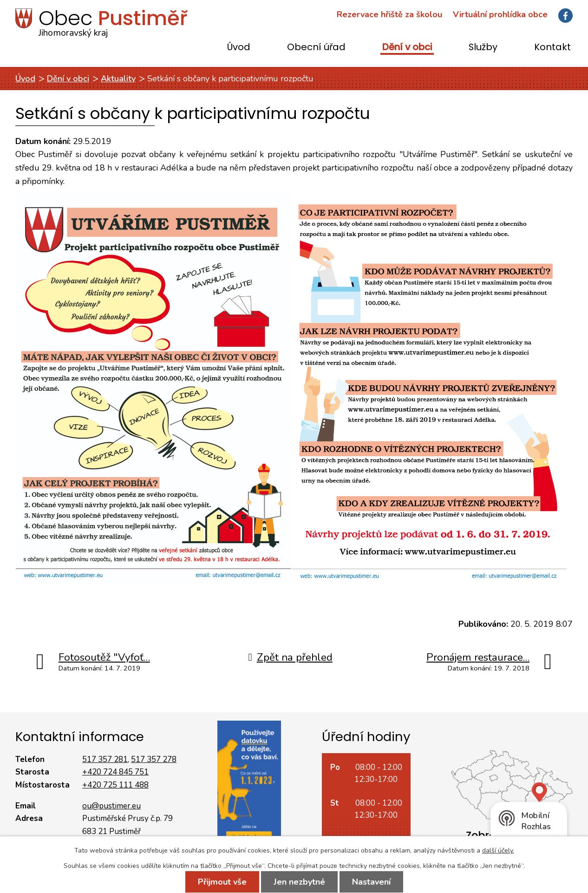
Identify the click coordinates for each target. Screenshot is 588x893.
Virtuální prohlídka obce (500, 14)
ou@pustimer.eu (111, 806)
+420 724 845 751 (115, 772)
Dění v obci (407, 48)
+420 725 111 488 (115, 785)
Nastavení (371, 882)
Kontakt (552, 48)
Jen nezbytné (299, 882)
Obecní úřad (316, 48)
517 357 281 (105, 759)
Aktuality (118, 79)
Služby (483, 48)
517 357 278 (154, 759)
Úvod (239, 48)
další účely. (498, 850)
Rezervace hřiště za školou (389, 14)
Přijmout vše (222, 882)
